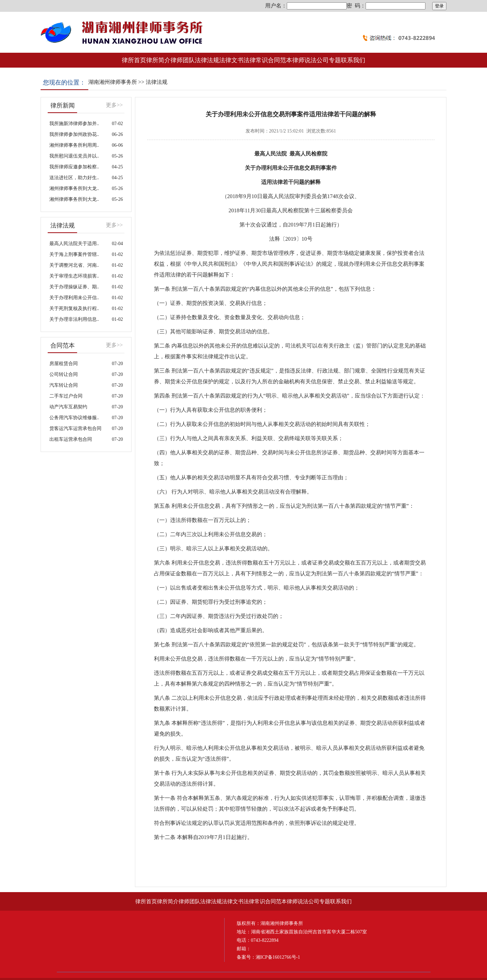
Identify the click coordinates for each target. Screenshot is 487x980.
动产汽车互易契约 (68, 407)
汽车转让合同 (64, 385)
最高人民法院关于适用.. (74, 244)
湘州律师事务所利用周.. (74, 145)
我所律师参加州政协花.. (74, 134)
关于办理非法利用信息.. (74, 319)
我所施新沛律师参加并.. (74, 124)
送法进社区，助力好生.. (74, 178)
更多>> (114, 105)
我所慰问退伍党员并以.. (74, 156)
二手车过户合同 (66, 396)
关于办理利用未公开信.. (74, 298)
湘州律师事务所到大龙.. (74, 188)
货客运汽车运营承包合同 (75, 428)
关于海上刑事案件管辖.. (74, 254)
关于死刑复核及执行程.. (74, 308)
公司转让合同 (64, 374)
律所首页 (134, 60)
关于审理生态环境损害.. (74, 276)
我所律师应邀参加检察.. (74, 167)
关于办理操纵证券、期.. (74, 287)
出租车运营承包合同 (71, 439)
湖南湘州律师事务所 (113, 82)
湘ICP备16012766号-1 (278, 957)
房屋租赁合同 (64, 364)
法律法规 (157, 82)
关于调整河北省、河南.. (74, 265)
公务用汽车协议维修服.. (74, 418)
